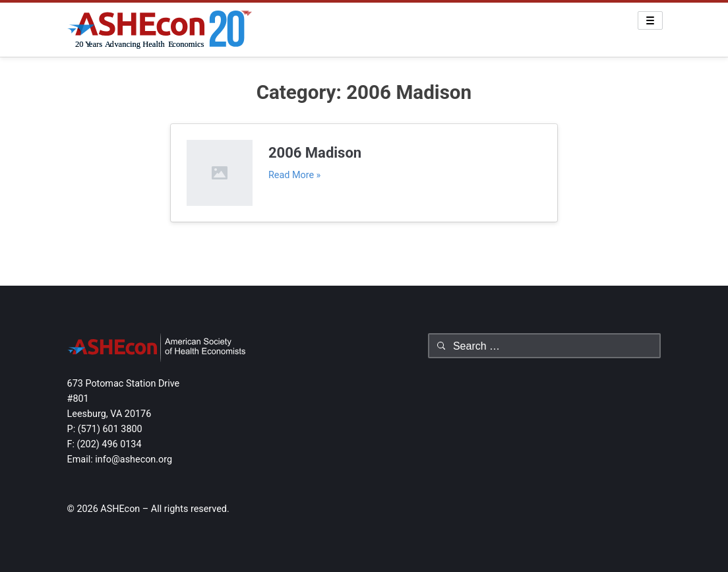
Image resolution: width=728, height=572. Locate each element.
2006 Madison (315, 153)
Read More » (294, 175)
